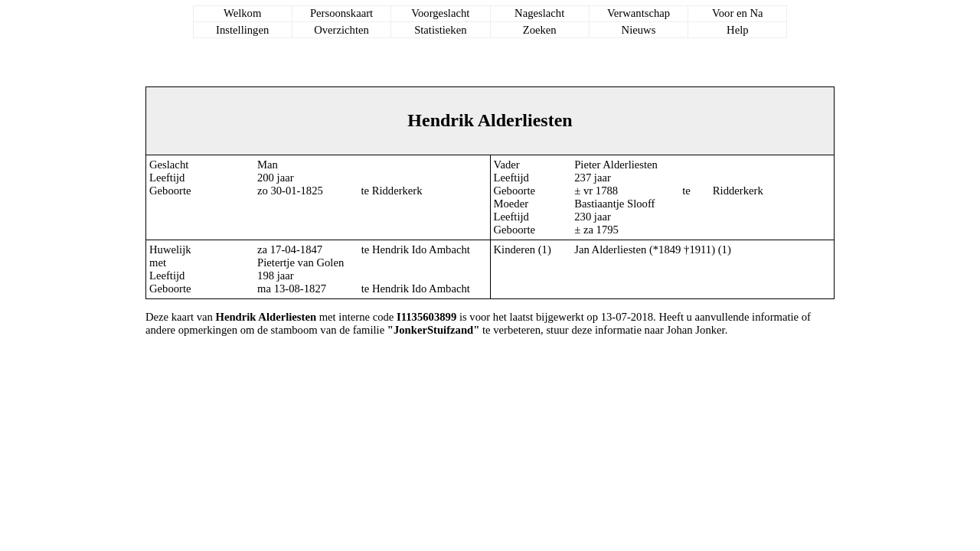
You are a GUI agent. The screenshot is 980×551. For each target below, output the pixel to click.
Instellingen (242, 30)
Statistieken (440, 30)
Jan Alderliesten (610, 249)
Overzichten (341, 30)
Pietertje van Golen (301, 262)
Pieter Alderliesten (616, 165)
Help (738, 30)
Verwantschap (639, 13)
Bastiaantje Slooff (614, 204)
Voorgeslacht (440, 13)
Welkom (242, 13)
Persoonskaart (341, 13)
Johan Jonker (696, 330)
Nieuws (639, 30)
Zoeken (540, 30)
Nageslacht (539, 13)
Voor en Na (737, 13)
